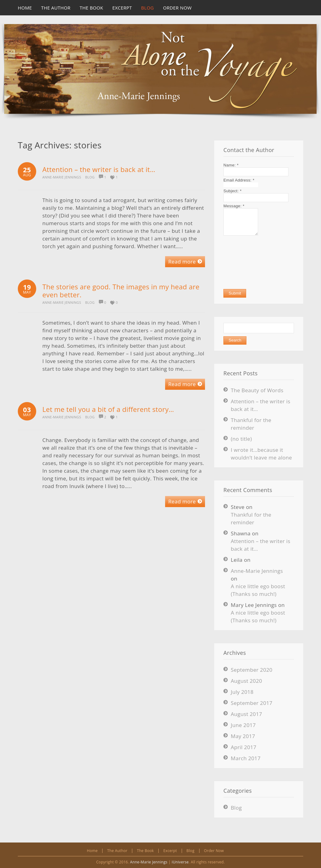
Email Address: (239, 180)
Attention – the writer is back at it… (99, 169)
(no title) (241, 439)
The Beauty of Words (257, 390)
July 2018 (242, 692)
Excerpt (170, 851)
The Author (117, 851)
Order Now (214, 851)
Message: (234, 206)
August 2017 (246, 714)
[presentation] (249, 262)
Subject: (232, 191)
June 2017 (243, 725)
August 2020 (246, 681)
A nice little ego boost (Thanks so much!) (258, 590)
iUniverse (180, 862)
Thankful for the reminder (251, 518)
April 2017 (244, 747)
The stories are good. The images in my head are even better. (121, 291)
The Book (145, 851)
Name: (231, 165)
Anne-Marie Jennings (62, 177)
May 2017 (243, 736)
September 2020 (252, 670)
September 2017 (252, 703)
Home (92, 851)
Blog (90, 177)
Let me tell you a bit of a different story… (108, 409)
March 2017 (246, 758)
